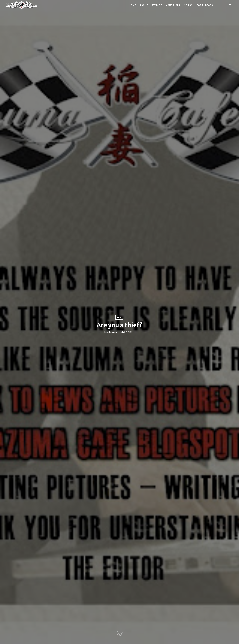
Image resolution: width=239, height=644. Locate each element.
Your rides (173, 5)
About (144, 5)
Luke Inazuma (111, 332)
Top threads (205, 5)
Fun (119, 317)
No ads (188, 5)
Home (132, 5)
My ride (157, 5)
